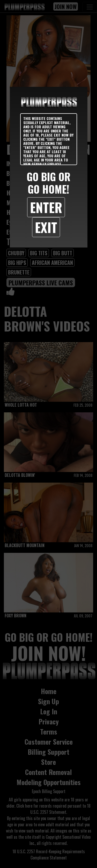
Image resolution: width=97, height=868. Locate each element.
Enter (46, 207)
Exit (46, 227)
